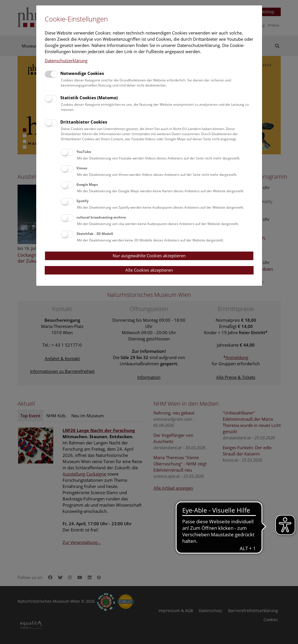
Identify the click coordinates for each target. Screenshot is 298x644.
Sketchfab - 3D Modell (95, 234)
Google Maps (87, 184)
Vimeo (82, 168)
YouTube (84, 152)
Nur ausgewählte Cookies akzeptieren (149, 256)
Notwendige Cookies (82, 73)
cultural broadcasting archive (101, 217)
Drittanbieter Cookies (84, 122)
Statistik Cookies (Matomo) (89, 98)
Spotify (82, 201)
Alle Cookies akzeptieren (149, 270)
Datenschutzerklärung (66, 60)
